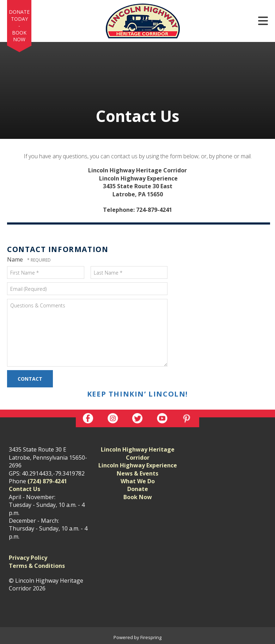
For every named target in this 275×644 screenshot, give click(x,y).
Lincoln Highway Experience (138, 465)
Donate (138, 489)
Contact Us (25, 489)
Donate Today (19, 15)
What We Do (138, 481)
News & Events (137, 473)
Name (16, 259)
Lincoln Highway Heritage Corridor (138, 453)
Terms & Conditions (37, 566)
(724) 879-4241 (47, 481)
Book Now (19, 36)
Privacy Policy (28, 558)
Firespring (151, 637)
